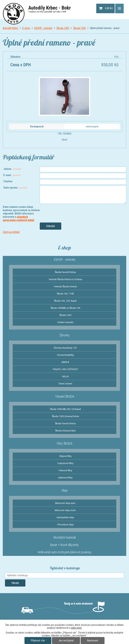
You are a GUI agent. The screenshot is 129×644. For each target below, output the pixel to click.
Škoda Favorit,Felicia (65, 423)
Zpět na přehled (11, 232)
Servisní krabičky (65, 355)
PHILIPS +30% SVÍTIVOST (65, 369)
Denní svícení (65, 383)
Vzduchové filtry (65, 463)
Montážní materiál (65, 537)
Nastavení (93, 641)
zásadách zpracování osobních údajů (18, 218)
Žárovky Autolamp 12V (65, 348)
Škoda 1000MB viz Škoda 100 (65, 308)
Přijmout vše (38, 641)
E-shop (26, 28)
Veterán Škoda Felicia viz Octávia (65, 279)
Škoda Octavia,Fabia (65, 430)
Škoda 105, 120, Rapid (65, 301)
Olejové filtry (65, 456)
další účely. (77, 628)
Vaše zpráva (15, 188)
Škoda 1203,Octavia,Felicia (65, 416)
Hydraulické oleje (65, 517)
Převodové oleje (65, 524)
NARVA (65, 362)
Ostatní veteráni (65, 322)
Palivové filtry (65, 470)
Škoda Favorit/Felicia (65, 272)
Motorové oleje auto (65, 503)
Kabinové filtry (65, 477)
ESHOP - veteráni (43, 28)
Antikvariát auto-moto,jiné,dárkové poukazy (64, 552)
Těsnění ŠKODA (65, 396)
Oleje (65, 490)
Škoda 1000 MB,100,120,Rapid (65, 409)
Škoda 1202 (79, 28)
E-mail (12, 175)
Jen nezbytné (66, 641)
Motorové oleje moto (65, 510)
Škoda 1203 (63, 28)
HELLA (65, 376)
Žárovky (64, 335)
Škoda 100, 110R (65, 294)
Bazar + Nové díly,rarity (64, 545)
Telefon (8, 181)
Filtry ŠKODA (65, 443)
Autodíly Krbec (10, 28)
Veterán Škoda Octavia (65, 286)
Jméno (12, 169)
